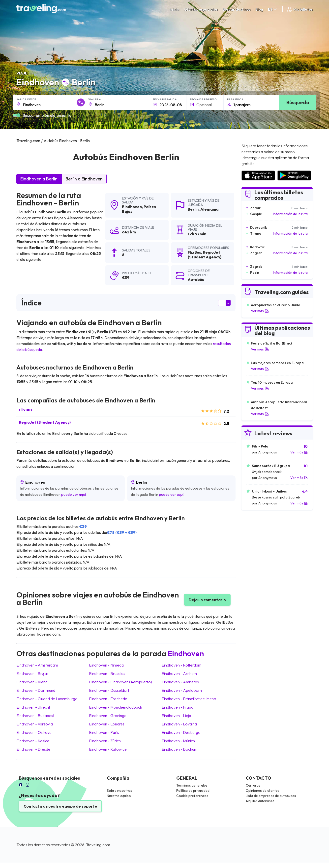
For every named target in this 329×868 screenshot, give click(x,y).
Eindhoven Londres (107, 724)
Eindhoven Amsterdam (37, 665)
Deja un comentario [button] (207, 600)
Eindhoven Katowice (108, 749)
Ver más (260, 311)
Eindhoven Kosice (33, 741)
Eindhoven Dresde (33, 749)
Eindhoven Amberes (180, 682)
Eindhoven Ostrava (34, 732)
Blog (259, 9)
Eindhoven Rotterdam (181, 665)
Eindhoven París (104, 732)
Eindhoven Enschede (108, 699)
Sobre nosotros (120, 791)
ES (273, 9)
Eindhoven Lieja (176, 716)
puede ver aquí (74, 494)
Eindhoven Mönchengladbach (116, 707)
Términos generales (192, 785)
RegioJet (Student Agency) (45, 422)
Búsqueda (298, 102)
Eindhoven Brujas (32, 673)
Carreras (253, 785)
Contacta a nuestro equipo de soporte (60, 806)
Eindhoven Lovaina (179, 724)
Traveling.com (98, 845)
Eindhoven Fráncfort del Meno (189, 699)
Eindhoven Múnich (178, 741)
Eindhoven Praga (178, 707)
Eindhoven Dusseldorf (109, 690)
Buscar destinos (237, 9)
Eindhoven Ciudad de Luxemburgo (47, 699)
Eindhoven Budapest (35, 716)
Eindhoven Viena (32, 682)
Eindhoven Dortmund (36, 690)
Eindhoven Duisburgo (181, 732)
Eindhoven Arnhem (179, 673)
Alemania (209, 209)
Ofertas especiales (201, 9)
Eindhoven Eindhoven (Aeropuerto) (120, 682)
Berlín (193, 209)
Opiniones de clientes (263, 791)
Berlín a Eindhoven (84, 179)
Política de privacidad (193, 791)
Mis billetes (299, 9)
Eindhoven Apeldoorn (182, 690)
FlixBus (26, 410)
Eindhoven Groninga (108, 716)
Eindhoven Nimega (106, 665)
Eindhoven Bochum (179, 749)
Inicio (174, 9)
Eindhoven (132, 207)
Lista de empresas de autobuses (271, 796)
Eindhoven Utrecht (33, 707)
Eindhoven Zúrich (105, 741)
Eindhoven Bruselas (107, 673)
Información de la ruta (290, 214)
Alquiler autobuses (260, 801)
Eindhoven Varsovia (35, 724)
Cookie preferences (192, 796)
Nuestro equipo (119, 796)
